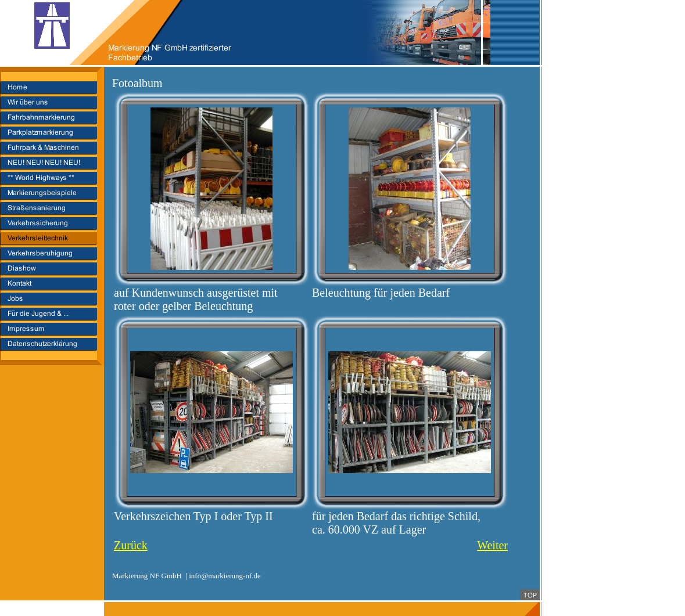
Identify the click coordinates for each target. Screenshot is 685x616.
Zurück (131, 545)
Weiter (492, 545)
